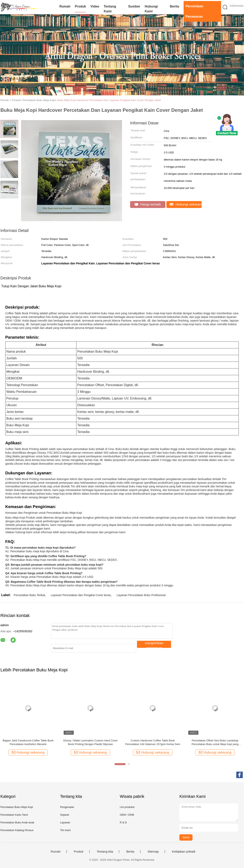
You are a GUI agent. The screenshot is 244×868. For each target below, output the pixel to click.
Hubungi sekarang (186, 204)
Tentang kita (105, 852)
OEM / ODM (127, 815)
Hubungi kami (151, 9)
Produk (80, 6)
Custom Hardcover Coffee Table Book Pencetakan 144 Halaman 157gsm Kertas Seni (153, 742)
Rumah (65, 6)
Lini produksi (127, 807)
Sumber (134, 6)
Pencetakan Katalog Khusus (17, 830)
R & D (123, 822)
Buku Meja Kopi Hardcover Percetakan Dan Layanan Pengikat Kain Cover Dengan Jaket (109, 100)
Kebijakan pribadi (184, 852)
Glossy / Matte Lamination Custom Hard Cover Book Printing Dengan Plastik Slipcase (90, 742)
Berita (174, 6)
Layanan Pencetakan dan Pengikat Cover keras (81, 595)
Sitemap (153, 852)
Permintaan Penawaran (194, 11)
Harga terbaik (148, 204)
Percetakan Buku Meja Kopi (17, 807)
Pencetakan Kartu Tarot (14, 815)
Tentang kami (110, 9)
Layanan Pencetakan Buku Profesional (141, 595)
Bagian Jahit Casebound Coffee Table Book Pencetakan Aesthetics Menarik (28, 742)
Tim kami (65, 830)
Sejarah (65, 815)
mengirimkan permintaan (154, 645)
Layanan (65, 822)
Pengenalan (67, 807)
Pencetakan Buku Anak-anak (17, 822)
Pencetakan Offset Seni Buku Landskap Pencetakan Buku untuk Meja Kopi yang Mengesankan (215, 743)
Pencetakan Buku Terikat (29, 595)
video (95, 6)
